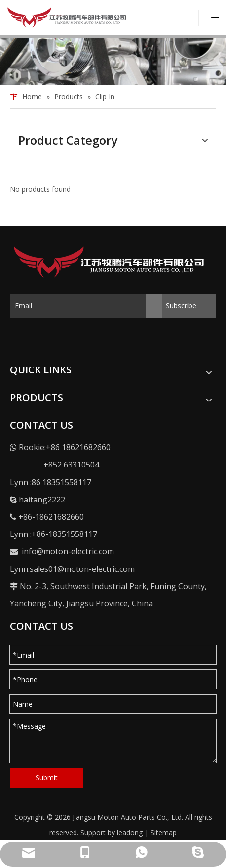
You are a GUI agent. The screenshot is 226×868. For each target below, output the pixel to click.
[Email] (86, 306)
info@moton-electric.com (68, 551)
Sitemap (164, 832)
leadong (130, 832)
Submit (47, 778)
